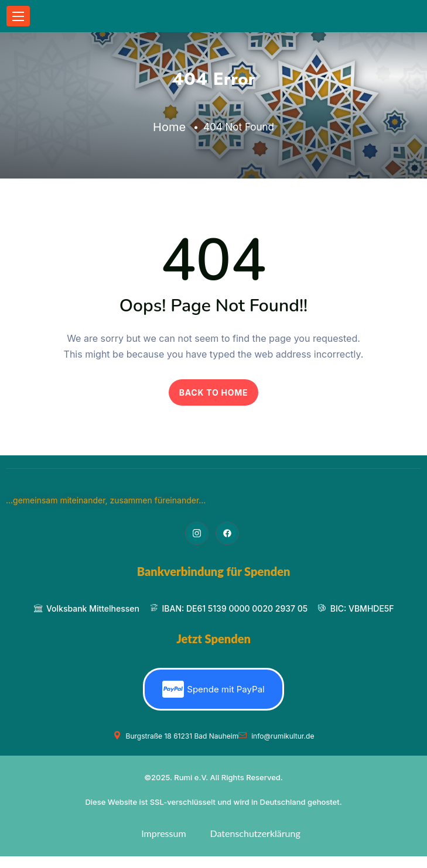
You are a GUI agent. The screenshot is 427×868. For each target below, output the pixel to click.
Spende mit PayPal (213, 689)
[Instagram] (197, 533)
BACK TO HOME (214, 392)
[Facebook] (227, 533)
